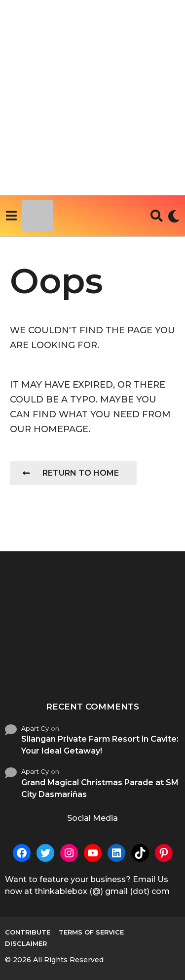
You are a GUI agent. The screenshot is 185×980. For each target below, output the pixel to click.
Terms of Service (91, 932)
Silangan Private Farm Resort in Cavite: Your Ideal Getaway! (100, 745)
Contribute (28, 932)
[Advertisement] (92, 98)
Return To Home (71, 473)
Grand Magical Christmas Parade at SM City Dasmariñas (100, 788)
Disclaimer (26, 943)
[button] (11, 216)
